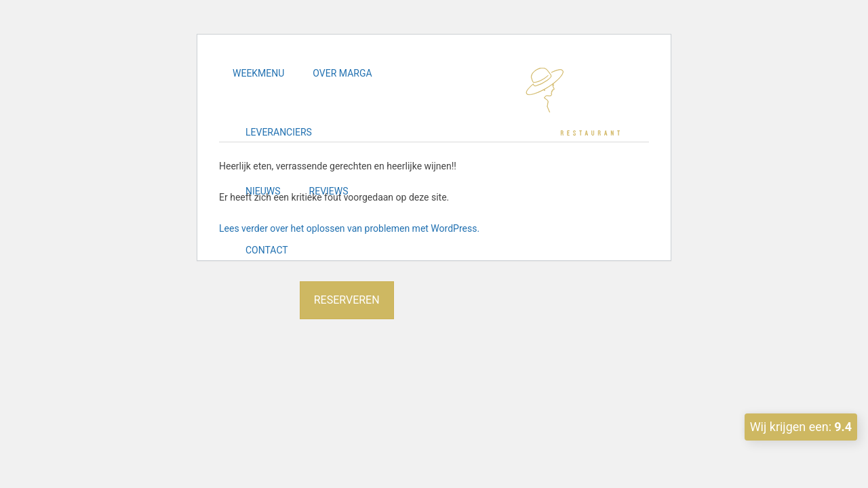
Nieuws (263, 191)
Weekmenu (258, 73)
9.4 (843, 427)
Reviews (329, 191)
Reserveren (347, 300)
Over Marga (342, 73)
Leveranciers (279, 132)
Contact (267, 250)
